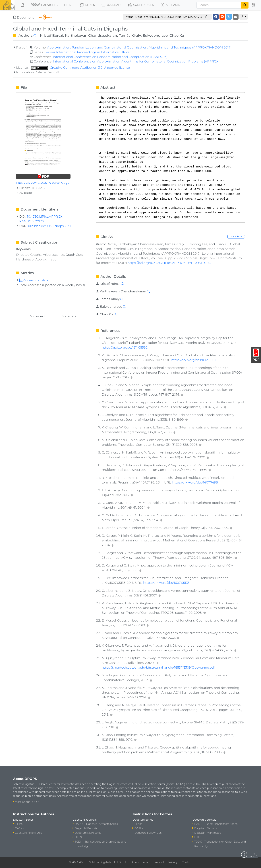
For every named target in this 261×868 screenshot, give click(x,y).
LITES (78, 837)
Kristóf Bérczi (51, 35)
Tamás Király (130, 35)
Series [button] (87, 5)
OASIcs (19, 828)
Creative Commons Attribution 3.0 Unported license (80, 67)
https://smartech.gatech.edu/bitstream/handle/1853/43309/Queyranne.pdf (158, 667)
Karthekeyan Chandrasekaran (91, 35)
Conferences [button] (141, 5)
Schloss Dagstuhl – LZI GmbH (108, 862)
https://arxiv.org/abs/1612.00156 (194, 360)
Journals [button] (111, 5)
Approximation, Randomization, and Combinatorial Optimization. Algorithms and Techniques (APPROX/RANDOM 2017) (139, 47)
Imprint (159, 862)
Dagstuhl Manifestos (88, 833)
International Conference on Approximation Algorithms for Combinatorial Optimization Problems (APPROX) (136, 61)
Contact (187, 862)
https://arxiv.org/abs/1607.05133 (166, 583)
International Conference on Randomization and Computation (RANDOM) (110, 57)
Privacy (173, 862)
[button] (52, 5)
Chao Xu (177, 35)
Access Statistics (34, 280)
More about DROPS (28, 802)
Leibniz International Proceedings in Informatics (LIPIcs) (87, 52)
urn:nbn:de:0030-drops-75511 (50, 226)
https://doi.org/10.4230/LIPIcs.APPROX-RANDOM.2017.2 (170, 263)
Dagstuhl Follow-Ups (28, 833)
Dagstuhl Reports (86, 828)
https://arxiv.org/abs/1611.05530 (125, 347)
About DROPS (141, 862)
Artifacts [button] (170, 5)
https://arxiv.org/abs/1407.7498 (195, 482)
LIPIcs (19, 824)
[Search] (219, 5)
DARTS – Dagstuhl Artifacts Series (96, 824)
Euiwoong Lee (155, 35)
